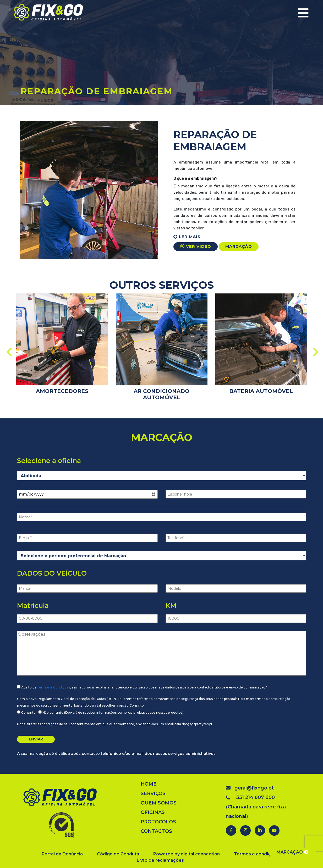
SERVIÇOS (153, 793)
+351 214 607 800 (250, 797)
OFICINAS (153, 812)
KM (171, 606)
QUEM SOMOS (159, 803)
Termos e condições (256, 854)
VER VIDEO (196, 246)
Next (315, 349)
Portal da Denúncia (62, 854)
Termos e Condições (54, 687)
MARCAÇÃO (239, 246)
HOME (149, 784)
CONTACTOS (156, 831)
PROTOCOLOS (158, 822)
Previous (8, 349)
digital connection (200, 854)
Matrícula (33, 606)
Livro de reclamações (160, 860)
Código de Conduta (118, 854)
